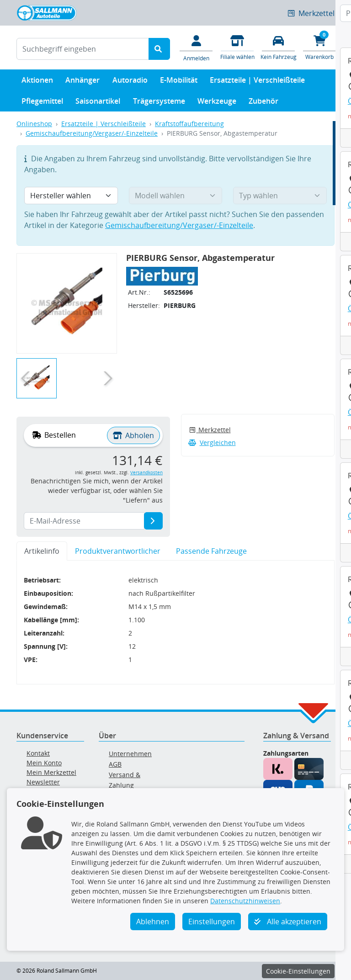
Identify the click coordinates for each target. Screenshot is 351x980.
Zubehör (263, 103)
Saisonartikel (98, 103)
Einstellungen (212, 922)
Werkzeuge (217, 103)
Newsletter (43, 782)
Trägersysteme (159, 103)
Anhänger (82, 82)
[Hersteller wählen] (71, 196)
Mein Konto (44, 763)
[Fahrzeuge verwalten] (278, 47)
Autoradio (130, 82)
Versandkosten (146, 473)
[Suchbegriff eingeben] (83, 49)
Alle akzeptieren (288, 922)
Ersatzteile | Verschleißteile (257, 82)
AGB (115, 764)
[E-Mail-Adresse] (153, 521)
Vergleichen (212, 442)
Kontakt (38, 753)
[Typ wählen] (280, 196)
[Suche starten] (159, 49)
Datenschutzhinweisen (245, 901)
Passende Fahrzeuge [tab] (211, 551)
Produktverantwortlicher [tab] (118, 551)
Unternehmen (130, 754)
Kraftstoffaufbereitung (189, 124)
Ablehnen (153, 922)
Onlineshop (34, 124)
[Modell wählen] (176, 196)
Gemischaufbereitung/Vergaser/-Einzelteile (92, 133)
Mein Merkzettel (51, 772)
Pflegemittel (42, 103)
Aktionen (37, 82)
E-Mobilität (179, 82)
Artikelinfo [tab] (42, 551)
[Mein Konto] (196, 48)
